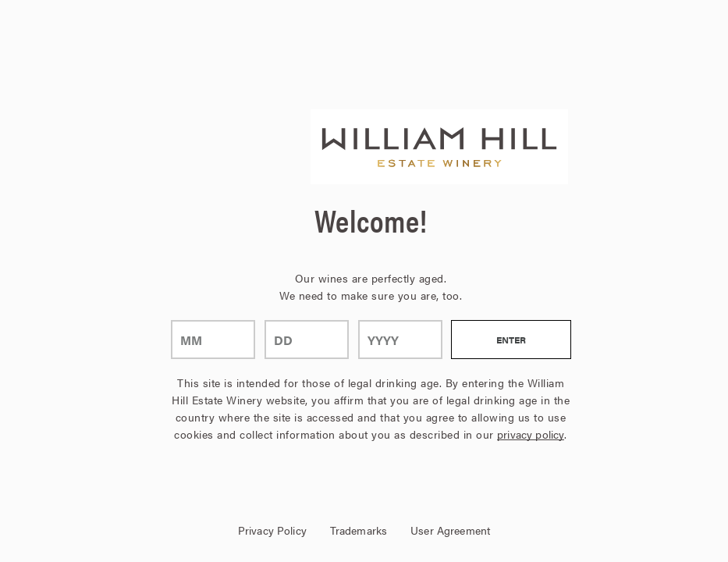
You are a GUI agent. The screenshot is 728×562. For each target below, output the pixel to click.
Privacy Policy (272, 530)
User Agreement (450, 530)
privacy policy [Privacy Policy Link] (531, 434)
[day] (307, 340)
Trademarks (359, 530)
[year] (400, 340)
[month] (213, 340)
